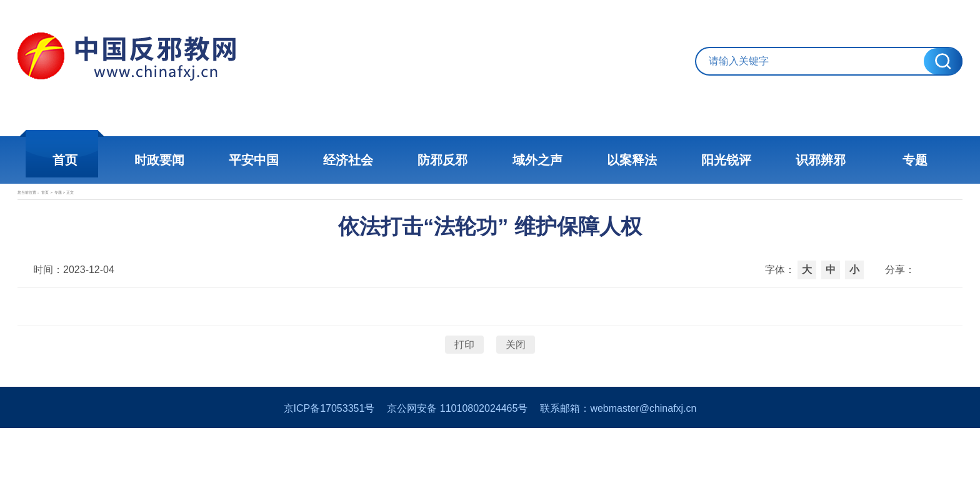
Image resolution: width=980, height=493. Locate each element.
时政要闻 (184, 160)
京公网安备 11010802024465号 (457, 473)
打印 (464, 389)
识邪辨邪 (796, 160)
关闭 (516, 389)
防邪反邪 (446, 160)
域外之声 (534, 160)
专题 (884, 160)
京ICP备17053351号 (329, 473)
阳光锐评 (709, 160)
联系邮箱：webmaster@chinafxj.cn (618, 473)
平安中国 (271, 160)
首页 (96, 160)
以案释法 (621, 160)
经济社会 (359, 160)
